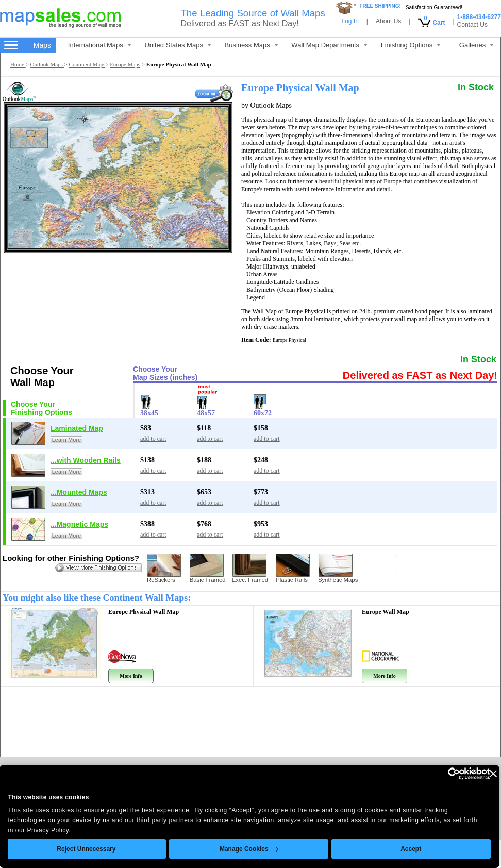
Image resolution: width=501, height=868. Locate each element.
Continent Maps (87, 64)
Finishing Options (411, 45)
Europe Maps (125, 64)
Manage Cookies (250, 849)
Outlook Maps (47, 64)
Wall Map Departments (329, 45)
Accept (412, 849)
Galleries (477, 45)
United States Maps (178, 45)
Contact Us (472, 25)
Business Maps (252, 45)
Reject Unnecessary (88, 849)
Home (18, 64)
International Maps (100, 45)
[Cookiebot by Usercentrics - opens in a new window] (446, 774)
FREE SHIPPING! (380, 6)
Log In (350, 21)
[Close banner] (494, 774)
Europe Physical (144, 612)
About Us (388, 21)
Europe (386, 612)
